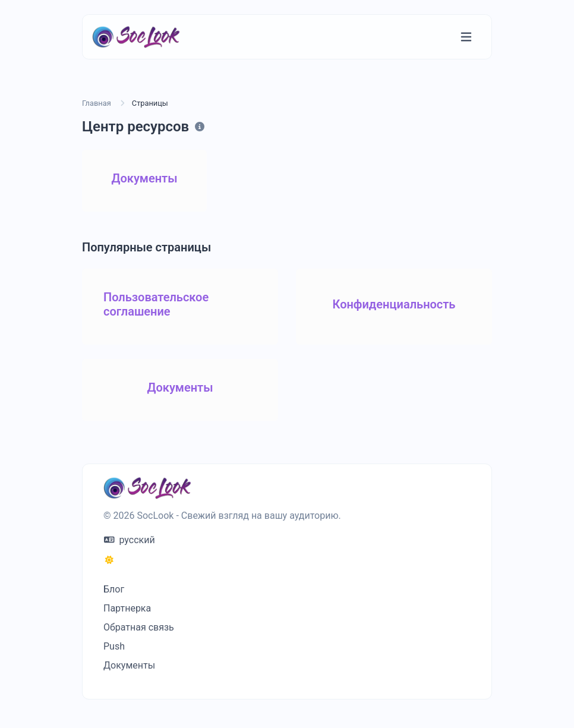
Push (114, 646)
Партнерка (127, 608)
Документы (129, 665)
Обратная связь (139, 627)
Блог (114, 589)
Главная (97, 103)
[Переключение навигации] (466, 37)
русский (130, 540)
